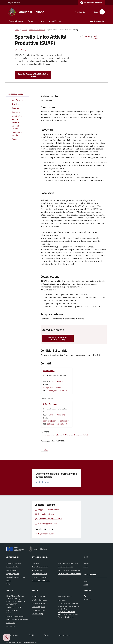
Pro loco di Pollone (39, 596)
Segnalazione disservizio (66, 612)
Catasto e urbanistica (40, 574)
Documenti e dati (12, 567)
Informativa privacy (65, 596)
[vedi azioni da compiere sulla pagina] (94, 37)
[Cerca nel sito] (101, 12)
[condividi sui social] (85, 36)
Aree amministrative (14, 563)
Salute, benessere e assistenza (69, 570)
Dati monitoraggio (13, 635)
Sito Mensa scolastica (40, 603)
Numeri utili (10, 626)
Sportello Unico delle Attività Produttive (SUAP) (33, 75)
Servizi (41, 21)
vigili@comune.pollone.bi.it (54, 387)
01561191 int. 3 (57, 381)
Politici (9, 581)
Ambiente (36, 563)
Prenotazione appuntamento (68, 614)
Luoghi (86, 581)
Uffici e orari (11, 623)
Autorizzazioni (37, 570)
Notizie (86, 563)
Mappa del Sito (64, 635)
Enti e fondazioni (12, 570)
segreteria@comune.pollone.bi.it (56, 421)
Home (17, 30)
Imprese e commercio (37, 30)
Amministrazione (16, 21)
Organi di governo (13, 574)
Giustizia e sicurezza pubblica (68, 563)
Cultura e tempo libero (40, 577)
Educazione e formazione (41, 581)
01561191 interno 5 (58, 415)
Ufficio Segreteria (50, 404)
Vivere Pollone (55, 21)
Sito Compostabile (39, 610)
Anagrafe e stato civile (40, 567)
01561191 (17, 607)
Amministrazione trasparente (68, 606)
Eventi (86, 585)
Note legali (62, 600)
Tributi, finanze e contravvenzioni (69, 575)
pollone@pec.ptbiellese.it (57, 390)
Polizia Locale (49, 371)
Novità (31, 21)
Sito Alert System (38, 607)
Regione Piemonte (14, 3)
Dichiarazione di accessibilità (68, 603)
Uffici (8, 584)
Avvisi (86, 567)
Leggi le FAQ (62, 609)
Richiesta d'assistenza (66, 617)
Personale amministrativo (16, 577)
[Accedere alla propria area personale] (91, 3)
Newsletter (88, 599)
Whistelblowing (38, 614)
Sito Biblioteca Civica (39, 600)
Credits (46, 635)
